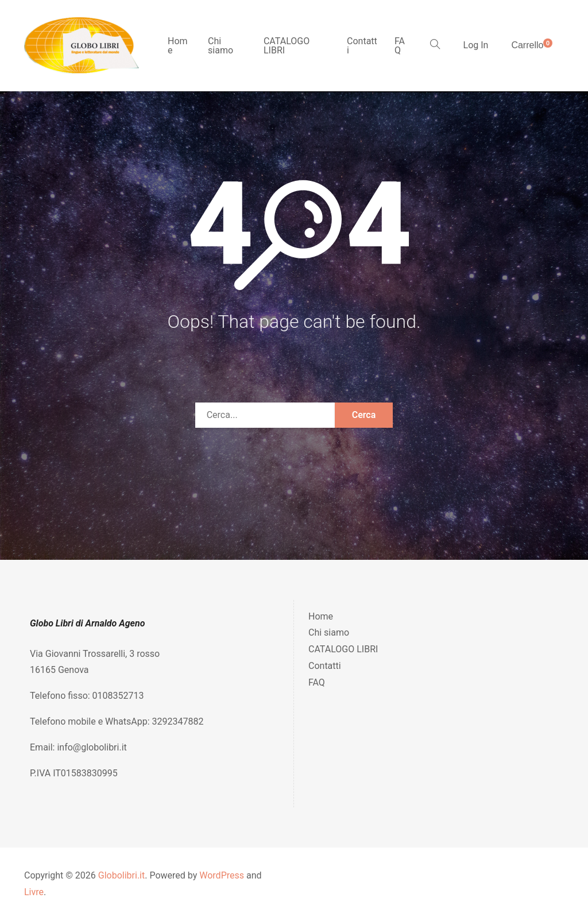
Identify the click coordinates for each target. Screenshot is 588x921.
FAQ (400, 46)
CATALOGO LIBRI (287, 46)
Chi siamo (220, 46)
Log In (476, 45)
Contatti (362, 46)
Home (178, 46)
